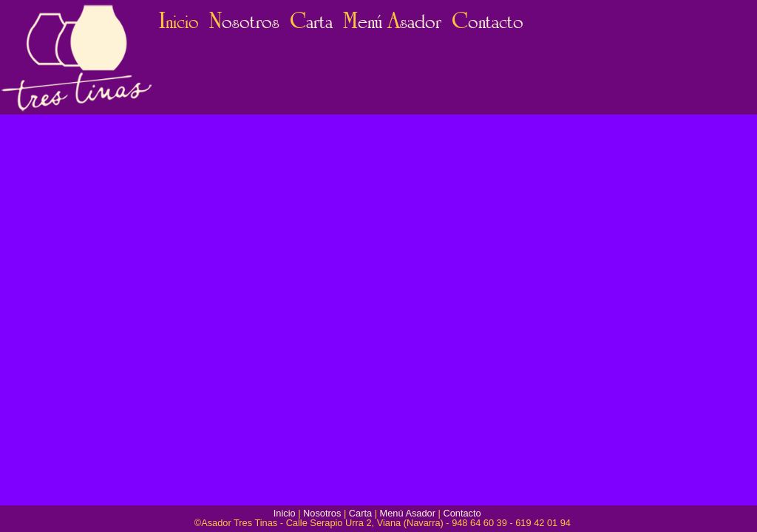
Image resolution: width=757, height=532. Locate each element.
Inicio (285, 513)
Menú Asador (408, 513)
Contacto (462, 513)
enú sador (392, 22)
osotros (244, 22)
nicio (179, 22)
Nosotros (322, 513)
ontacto (488, 22)
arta (311, 22)
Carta (360, 513)
